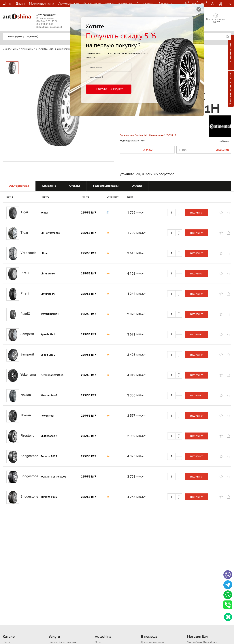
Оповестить (223, 150)
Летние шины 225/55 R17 (163, 135)
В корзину (197, 213)
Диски (20, 3)
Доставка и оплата (152, 642)
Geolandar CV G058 (52, 375)
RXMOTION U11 (50, 314)
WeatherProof (49, 395)
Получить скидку (109, 89)
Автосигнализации (119, 3)
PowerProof (47, 416)
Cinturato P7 (48, 274)
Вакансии (165, 3)
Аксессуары (92, 3)
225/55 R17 (89, 213)
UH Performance (50, 233)
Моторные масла (41, 3)
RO (230, 4)
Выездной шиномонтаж (63, 642)
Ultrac (44, 253)
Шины (7, 3)
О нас (98, 642)
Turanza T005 (49, 456)
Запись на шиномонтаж (230, 89)
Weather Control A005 (53, 477)
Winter (44, 213)
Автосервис (145, 3)
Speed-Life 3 (48, 334)
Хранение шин (230, 53)
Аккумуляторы (69, 3)
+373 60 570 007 (52, 21)
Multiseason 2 (49, 436)
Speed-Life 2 (48, 355)
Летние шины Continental (133, 135)
